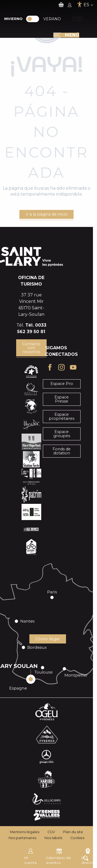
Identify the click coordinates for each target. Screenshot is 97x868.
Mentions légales (25, 832)
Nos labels (53, 838)
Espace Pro (62, 384)
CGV (51, 832)
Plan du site (73, 832)
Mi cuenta (30, 856)
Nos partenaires (22, 838)
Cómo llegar (48, 639)
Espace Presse (62, 399)
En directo (88, 856)
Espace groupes (62, 434)
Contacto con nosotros (31, 348)
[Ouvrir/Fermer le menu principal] (66, 35)
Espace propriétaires (62, 416)
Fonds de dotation (62, 451)
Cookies (77, 838)
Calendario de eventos (58, 856)
